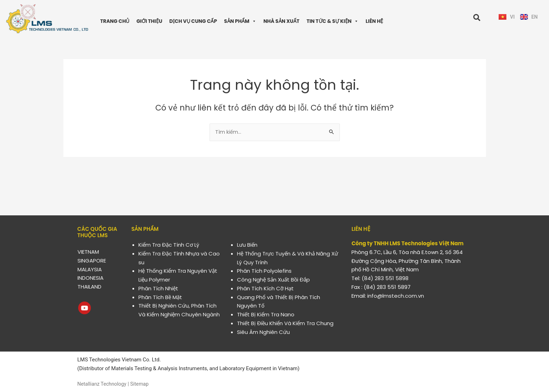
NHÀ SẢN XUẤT (281, 21)
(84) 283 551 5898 (385, 278)
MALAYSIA (90, 269)
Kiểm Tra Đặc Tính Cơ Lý (169, 245)
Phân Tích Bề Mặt (160, 297)
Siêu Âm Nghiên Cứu (263, 332)
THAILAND (89, 287)
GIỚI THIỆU (149, 21)
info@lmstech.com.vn (396, 296)
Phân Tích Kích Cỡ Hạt (265, 288)
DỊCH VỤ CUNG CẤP (193, 21)
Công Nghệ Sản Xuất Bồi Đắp (273, 280)
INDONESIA (91, 278)
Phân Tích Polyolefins (264, 271)
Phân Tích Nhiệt (158, 288)
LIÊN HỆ (374, 21)
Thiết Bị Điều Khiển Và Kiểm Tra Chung (285, 323)
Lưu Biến (247, 245)
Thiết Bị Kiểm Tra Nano (266, 314)
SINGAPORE (92, 261)
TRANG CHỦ (115, 21)
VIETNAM (88, 252)
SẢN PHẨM (240, 21)
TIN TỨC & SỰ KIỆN (332, 21)
